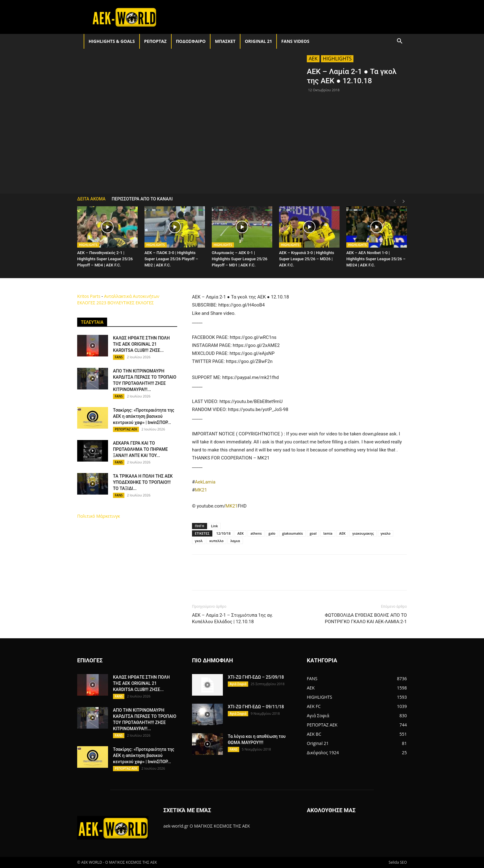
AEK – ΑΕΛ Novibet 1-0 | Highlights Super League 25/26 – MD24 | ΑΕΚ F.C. (376, 259)
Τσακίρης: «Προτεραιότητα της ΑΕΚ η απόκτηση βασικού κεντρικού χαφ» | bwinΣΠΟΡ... (144, 416)
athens (256, 533)
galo (272, 533)
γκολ (199, 541)
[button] (399, 42)
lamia (328, 533)
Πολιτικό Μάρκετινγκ (99, 516)
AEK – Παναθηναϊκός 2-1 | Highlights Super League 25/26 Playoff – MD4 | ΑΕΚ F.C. (105, 259)
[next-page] (404, 202)
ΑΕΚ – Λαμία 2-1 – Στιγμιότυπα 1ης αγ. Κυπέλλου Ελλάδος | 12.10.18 (233, 618)
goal (313, 533)
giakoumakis (292, 533)
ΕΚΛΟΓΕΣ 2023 (92, 303)
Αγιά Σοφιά (238, 684)
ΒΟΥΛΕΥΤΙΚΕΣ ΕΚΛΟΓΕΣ (131, 303)
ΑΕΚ (342, 533)
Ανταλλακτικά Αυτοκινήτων (132, 296)
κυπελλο (216, 541)
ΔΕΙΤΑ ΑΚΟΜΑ (91, 199)
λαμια (235, 541)
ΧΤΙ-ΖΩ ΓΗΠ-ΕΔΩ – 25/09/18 (256, 677)
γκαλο (386, 533)
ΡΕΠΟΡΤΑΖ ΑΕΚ (126, 429)
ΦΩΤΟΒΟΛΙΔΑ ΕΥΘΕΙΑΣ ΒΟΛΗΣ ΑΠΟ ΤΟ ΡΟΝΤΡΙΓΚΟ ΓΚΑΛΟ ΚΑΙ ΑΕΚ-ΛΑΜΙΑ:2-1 (366, 618)
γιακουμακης (363, 533)
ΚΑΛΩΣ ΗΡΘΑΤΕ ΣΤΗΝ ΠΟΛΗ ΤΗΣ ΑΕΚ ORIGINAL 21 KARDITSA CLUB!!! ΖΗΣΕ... (141, 344)
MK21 (201, 490)
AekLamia (205, 482)
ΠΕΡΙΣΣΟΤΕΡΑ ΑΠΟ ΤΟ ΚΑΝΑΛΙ (142, 199)
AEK (313, 59)
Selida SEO (398, 862)
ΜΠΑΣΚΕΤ (225, 41)
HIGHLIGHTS (337, 59)
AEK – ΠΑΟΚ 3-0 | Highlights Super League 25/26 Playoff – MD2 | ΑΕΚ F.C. (171, 259)
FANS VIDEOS (295, 41)
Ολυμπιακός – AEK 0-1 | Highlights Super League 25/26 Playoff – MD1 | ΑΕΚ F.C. (240, 259)
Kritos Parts (89, 296)
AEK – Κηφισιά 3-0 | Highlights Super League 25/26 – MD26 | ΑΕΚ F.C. (307, 259)
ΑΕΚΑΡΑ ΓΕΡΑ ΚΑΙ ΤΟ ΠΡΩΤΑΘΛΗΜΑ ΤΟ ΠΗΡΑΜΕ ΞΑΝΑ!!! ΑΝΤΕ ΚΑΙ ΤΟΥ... (140, 449)
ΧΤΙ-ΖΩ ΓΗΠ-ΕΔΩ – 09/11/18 (256, 707)
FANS (119, 357)
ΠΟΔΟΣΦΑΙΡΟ (191, 41)
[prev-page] (394, 202)
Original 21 (258, 41)
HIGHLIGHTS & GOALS (112, 41)
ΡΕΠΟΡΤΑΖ (155, 41)
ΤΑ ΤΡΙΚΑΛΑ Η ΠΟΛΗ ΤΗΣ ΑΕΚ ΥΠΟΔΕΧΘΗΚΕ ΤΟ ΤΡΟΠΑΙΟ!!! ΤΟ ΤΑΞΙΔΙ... (143, 482)
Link (215, 526)
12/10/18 (223, 533)
